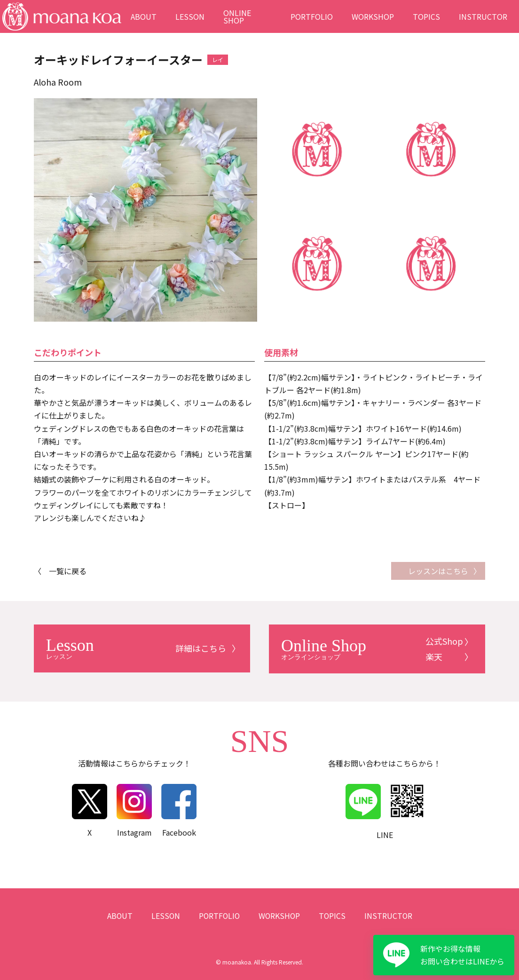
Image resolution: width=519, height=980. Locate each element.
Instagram (134, 810)
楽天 (434, 656)
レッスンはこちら (438, 571)
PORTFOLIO (312, 16)
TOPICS (426, 16)
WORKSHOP (373, 16)
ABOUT (144, 16)
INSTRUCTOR (483, 16)
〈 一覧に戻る (60, 571)
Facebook (179, 810)
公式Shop (445, 641)
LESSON (190, 16)
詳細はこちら (136, 648)
